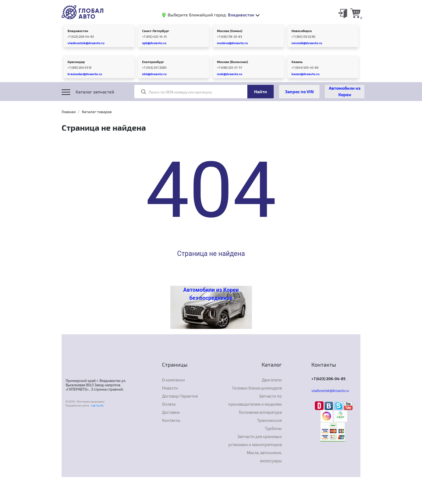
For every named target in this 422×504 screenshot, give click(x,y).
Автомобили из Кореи (345, 91)
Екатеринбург (153, 62)
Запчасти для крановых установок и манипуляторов (255, 440)
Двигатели (272, 380)
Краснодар (76, 62)
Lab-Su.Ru (97, 405)
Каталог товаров (97, 112)
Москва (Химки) (230, 31)
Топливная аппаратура (260, 412)
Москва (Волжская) (232, 62)
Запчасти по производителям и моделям (255, 400)
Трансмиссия (269, 420)
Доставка (171, 412)
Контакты (171, 420)
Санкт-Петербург (156, 31)
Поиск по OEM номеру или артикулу (176, 92)
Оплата (169, 404)
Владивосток (78, 31)
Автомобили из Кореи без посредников (211, 294)
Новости (170, 388)
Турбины (273, 428)
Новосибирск (302, 31)
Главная (69, 112)
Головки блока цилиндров (257, 388)
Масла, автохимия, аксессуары (264, 457)
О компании (173, 380)
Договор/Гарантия (180, 396)
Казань (297, 62)
